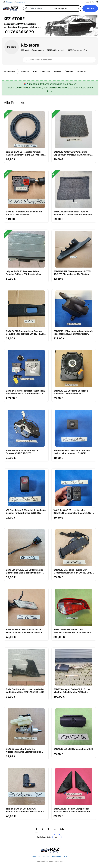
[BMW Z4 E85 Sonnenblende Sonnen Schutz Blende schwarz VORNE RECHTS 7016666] (26, 309)
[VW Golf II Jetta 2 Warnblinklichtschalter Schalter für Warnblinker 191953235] (26, 488)
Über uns (69, 71)
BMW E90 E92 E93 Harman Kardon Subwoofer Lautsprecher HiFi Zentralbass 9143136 (71, 392)
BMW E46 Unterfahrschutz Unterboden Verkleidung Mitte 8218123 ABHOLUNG (25, 691)
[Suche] (39, 8)
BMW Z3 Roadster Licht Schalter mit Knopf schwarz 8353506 (24, 213)
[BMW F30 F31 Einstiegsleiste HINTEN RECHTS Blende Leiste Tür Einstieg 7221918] (74, 249)
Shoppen (25, 71)
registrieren (21, 2)
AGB (35, 71)
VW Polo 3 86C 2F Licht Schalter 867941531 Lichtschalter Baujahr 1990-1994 (73, 512)
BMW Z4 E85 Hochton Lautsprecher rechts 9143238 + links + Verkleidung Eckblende (72, 810)
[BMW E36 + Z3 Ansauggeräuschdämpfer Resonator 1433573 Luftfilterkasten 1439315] (74, 309)
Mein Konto (90, 2)
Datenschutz (82, 71)
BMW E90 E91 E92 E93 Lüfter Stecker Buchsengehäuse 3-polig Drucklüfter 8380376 (24, 571)
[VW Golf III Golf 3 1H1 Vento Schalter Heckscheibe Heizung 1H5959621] (74, 428)
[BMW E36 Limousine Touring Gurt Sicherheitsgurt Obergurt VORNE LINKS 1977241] (74, 548)
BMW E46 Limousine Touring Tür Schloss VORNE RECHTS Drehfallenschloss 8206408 (22, 452)
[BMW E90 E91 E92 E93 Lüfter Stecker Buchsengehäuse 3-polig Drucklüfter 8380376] (26, 548)
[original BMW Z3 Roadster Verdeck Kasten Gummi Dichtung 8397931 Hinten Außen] (26, 130)
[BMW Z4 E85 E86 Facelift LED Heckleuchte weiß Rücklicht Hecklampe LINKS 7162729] (74, 607)
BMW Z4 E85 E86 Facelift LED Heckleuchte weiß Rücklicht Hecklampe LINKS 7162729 (73, 631)
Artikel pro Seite (44, 837)
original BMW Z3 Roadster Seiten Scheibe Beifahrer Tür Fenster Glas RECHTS (23, 273)
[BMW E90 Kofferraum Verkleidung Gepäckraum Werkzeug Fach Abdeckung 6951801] (74, 130)
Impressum (45, 71)
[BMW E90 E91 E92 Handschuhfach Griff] (74, 727)
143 (62, 829)
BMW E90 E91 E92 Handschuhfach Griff (73, 749)
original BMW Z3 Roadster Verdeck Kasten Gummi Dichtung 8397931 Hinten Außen (26, 153)
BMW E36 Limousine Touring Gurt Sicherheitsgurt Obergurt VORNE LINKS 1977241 (73, 571)
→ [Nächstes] (71, 829)
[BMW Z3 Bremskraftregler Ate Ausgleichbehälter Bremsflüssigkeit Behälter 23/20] (26, 727)
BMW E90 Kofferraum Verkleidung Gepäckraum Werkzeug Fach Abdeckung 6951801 (74, 153)
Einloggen (10, 2)
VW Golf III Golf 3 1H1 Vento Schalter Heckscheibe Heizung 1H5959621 (72, 452)
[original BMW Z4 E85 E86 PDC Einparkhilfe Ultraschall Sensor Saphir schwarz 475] (26, 787)
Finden (90, 8)
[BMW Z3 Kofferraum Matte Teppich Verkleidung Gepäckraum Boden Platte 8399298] (74, 190)
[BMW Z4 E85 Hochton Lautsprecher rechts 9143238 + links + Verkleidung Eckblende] (74, 787)
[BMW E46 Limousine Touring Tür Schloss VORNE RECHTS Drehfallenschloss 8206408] (26, 428)
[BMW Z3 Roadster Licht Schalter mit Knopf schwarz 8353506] (26, 190)
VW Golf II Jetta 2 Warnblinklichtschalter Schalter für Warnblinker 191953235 (26, 512)
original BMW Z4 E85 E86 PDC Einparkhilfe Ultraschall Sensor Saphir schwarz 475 (25, 810)
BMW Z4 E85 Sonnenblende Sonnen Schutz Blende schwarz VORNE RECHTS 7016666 (26, 332)
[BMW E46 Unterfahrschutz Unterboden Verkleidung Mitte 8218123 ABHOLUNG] (26, 667)
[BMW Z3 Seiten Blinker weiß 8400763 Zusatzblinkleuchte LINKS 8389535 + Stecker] (26, 607)
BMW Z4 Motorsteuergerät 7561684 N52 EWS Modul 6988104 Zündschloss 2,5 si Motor (26, 392)
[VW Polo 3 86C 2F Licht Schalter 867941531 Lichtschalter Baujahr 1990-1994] (74, 488)
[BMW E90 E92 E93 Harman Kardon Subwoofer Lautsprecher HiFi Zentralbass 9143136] (74, 369)
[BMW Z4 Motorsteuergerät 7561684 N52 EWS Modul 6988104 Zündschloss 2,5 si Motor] (26, 369)
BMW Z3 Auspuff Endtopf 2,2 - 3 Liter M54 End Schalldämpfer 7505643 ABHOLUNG (72, 691)
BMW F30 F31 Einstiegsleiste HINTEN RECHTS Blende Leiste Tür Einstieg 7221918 (72, 273)
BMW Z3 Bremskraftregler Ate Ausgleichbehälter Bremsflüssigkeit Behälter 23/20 (24, 750)
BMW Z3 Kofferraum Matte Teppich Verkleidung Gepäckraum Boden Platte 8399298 (73, 213)
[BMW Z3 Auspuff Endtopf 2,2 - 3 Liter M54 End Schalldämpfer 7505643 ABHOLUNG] (74, 667)
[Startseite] (50, 850)
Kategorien (10, 71)
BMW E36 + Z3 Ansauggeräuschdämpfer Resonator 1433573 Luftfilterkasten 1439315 (74, 332)
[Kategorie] (67, 8)
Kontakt (58, 71)
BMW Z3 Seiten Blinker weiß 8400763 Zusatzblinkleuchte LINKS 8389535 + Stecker (24, 631)
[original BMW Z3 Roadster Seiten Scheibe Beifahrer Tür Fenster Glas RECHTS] (26, 249)
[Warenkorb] (97, 2)
